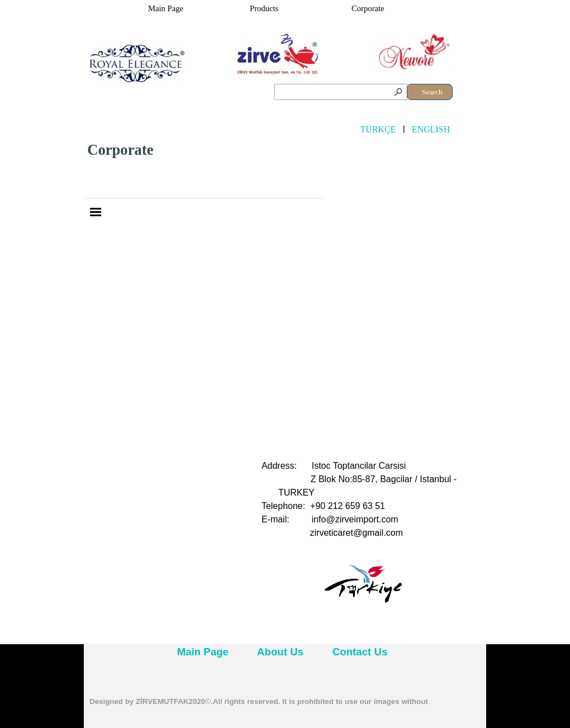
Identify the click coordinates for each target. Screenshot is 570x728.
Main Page (166, 8)
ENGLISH (431, 129)
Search (432, 92)
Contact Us (360, 652)
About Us (280, 652)
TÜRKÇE (378, 129)
